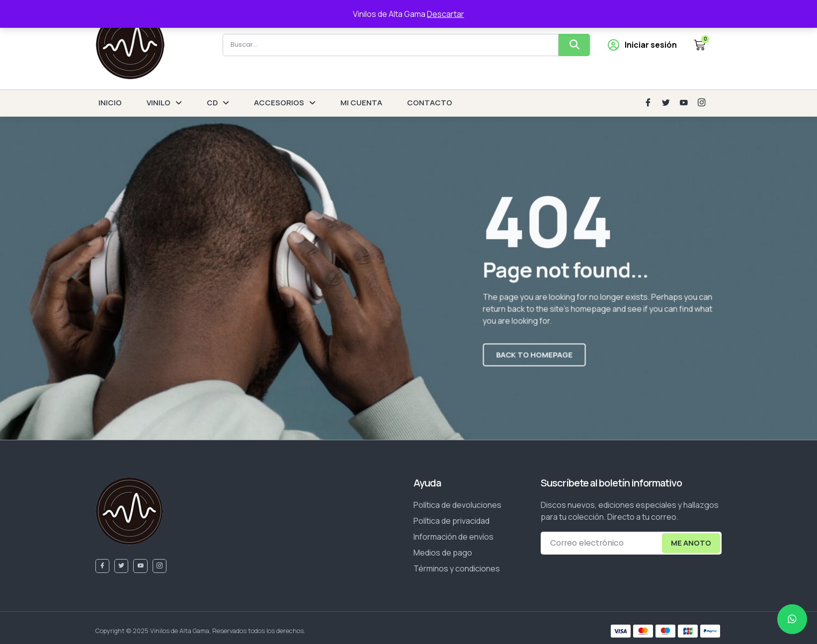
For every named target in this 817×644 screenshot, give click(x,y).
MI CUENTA (361, 103)
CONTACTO (430, 103)
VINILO (164, 103)
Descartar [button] (446, 14)
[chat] (792, 619)
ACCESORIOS (285, 103)
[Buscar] (574, 45)
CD (218, 103)
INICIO (110, 103)
